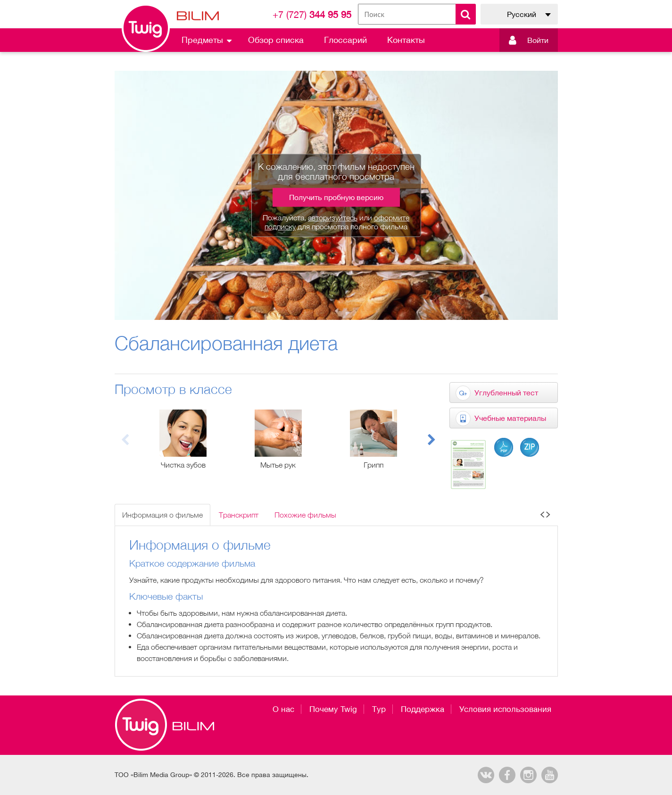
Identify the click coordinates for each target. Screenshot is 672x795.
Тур (379, 709)
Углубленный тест (506, 393)
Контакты (406, 40)
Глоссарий (345, 40)
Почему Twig (333, 709)
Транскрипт (239, 515)
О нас (283, 709)
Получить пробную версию (336, 197)
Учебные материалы (510, 418)
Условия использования (505, 709)
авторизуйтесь (333, 218)
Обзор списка (276, 40)
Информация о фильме (162, 515)
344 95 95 (312, 14)
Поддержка (423, 709)
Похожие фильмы (305, 515)
